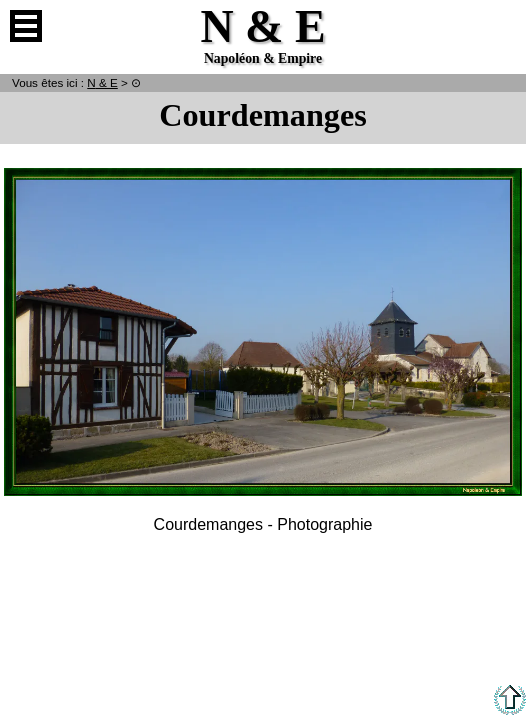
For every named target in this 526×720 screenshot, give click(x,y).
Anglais (500, 26)
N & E (102, 82)
